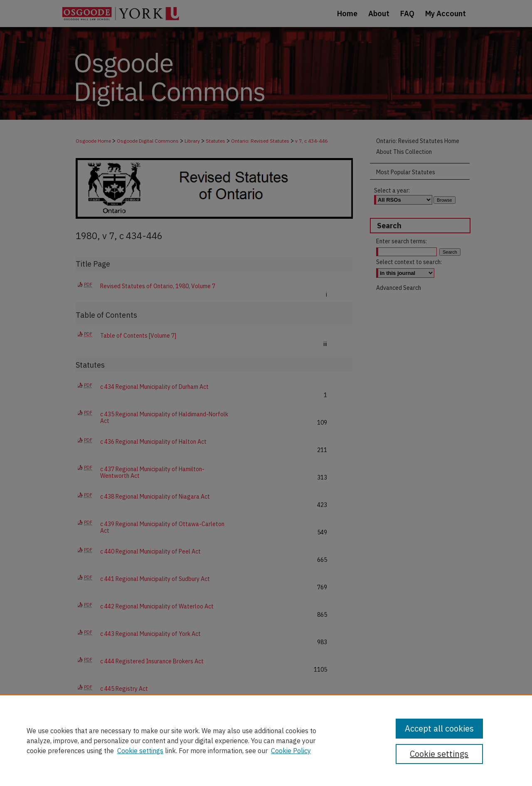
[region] (266, 740)
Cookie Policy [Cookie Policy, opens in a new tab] (291, 751)
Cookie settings (140, 751)
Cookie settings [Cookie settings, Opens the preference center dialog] (439, 754)
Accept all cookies (439, 728)
